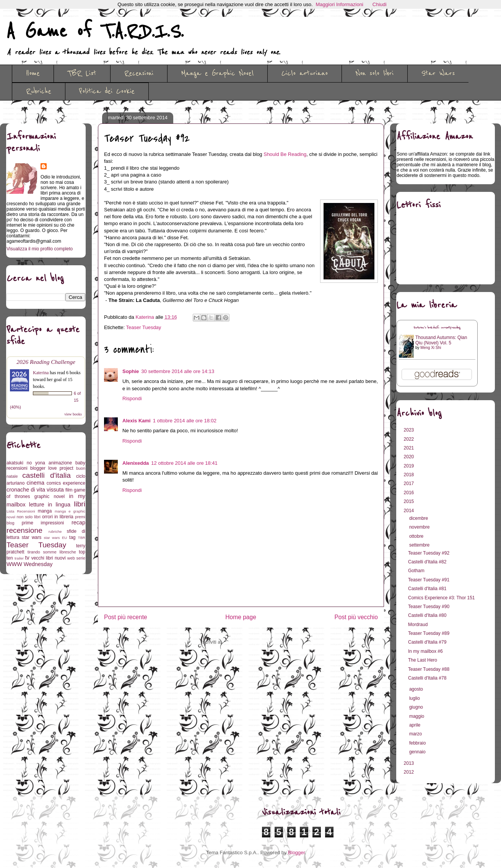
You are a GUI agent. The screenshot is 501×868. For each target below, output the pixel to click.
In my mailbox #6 (425, 651)
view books (73, 414)
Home (33, 73)
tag (72, 537)
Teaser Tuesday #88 (429, 669)
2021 (410, 448)
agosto (417, 689)
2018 (410, 475)
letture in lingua (50, 505)
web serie (76, 558)
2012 (410, 772)
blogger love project (52, 468)
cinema (36, 483)
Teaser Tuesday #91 (429, 580)
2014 (410, 511)
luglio (415, 698)
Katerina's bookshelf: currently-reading (437, 328)
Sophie (131, 371)
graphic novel (50, 496)
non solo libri (29, 517)
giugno (417, 707)
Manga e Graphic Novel (217, 73)
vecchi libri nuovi (49, 558)
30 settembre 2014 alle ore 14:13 (178, 371)
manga (45, 511)
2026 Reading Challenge (46, 362)
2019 (410, 466)
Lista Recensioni (21, 511)
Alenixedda (136, 463)
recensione (24, 530)
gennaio (418, 752)
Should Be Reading (285, 154)
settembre (420, 545)
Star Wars (438, 73)
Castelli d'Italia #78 (427, 678)
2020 (410, 457)
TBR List (82, 73)
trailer (19, 558)
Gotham (416, 571)
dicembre (419, 518)
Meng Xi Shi (431, 348)
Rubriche (39, 91)
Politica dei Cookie (107, 91)
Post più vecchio (356, 617)
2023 (410, 430)
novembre (420, 527)
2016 (410, 493)
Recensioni (139, 73)
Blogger (296, 853)
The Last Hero (423, 660)
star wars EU (56, 538)
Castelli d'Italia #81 (427, 589)
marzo (416, 734)
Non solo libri (375, 73)
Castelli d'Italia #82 (427, 562)
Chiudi (380, 4)
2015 (410, 501)
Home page (241, 617)
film (69, 490)
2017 (410, 483)
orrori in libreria (58, 517)
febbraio (418, 743)
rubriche (55, 531)
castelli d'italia (46, 475)
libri (80, 504)
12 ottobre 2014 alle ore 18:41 (184, 463)
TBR (82, 538)
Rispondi (132, 398)
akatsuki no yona (26, 463)
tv (27, 558)
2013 (410, 763)
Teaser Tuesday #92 (429, 553)
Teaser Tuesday (144, 327)
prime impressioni (43, 523)
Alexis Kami (137, 421)
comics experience (66, 483)
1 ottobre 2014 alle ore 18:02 (185, 421)
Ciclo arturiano (305, 73)
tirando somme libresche (52, 552)
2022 (410, 439)
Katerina (41, 373)
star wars (32, 537)
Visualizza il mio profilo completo (40, 249)
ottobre (417, 536)
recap (78, 522)
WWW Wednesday (29, 564)
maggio (417, 716)
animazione (60, 463)
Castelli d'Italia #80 (427, 615)
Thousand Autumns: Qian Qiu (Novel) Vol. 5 (441, 340)
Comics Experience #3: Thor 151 (442, 598)
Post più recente (126, 617)
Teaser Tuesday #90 (429, 607)
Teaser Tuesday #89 (429, 633)
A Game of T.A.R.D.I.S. (95, 32)
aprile (416, 725)
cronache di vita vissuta (35, 490)
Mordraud (418, 625)
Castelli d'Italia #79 (427, 642)
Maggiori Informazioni (340, 4)
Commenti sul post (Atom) (252, 642)
